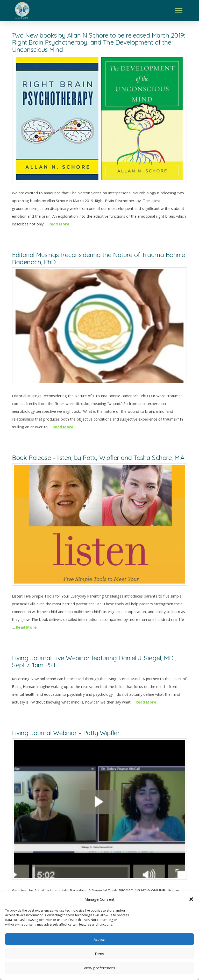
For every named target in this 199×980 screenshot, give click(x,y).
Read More (59, 224)
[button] (191, 899)
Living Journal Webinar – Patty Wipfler (66, 733)
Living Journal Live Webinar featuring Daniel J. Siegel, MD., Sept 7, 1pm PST (94, 661)
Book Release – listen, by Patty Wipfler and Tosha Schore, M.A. (99, 457)
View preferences (99, 968)
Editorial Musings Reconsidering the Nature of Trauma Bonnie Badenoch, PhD (98, 258)
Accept (100, 939)
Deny (99, 954)
